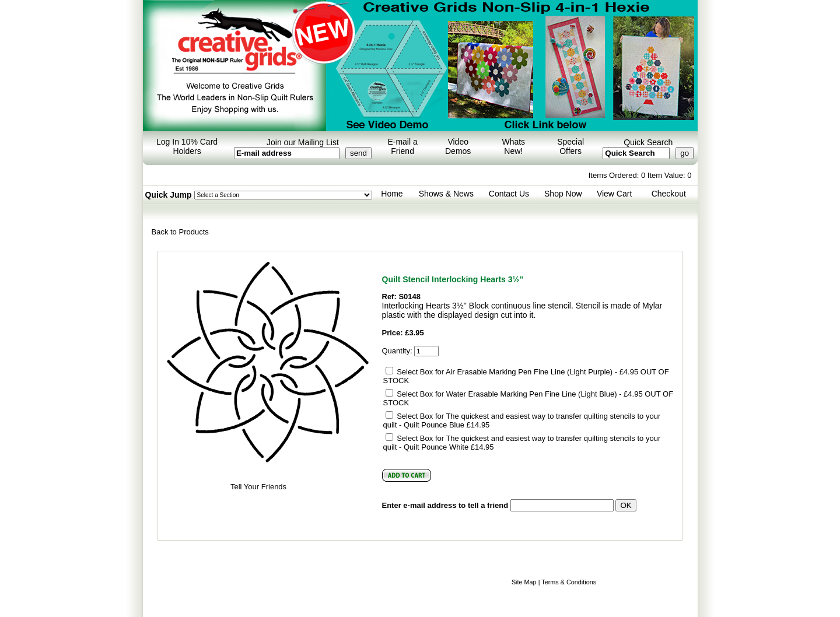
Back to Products (180, 232)
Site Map (524, 582)
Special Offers (570, 146)
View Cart (614, 194)
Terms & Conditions (569, 582)
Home (392, 194)
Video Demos (458, 146)
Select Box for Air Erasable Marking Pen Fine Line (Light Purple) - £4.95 (517, 372)
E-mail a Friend (402, 146)
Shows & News (446, 194)
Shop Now (563, 194)
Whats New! (513, 146)
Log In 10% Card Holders (187, 146)
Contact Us (509, 194)
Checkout (669, 194)
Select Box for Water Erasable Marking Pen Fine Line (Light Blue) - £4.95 (520, 394)
